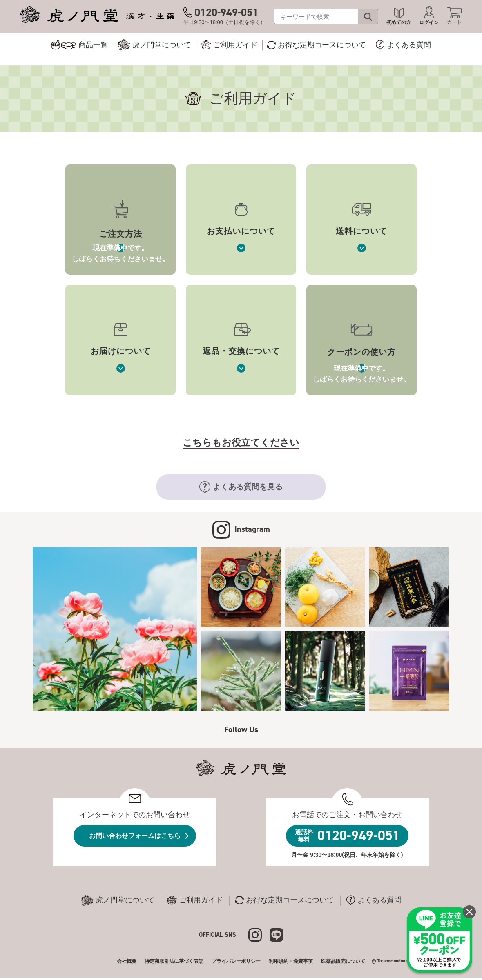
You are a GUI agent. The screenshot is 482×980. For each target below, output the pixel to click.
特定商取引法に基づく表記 (174, 961)
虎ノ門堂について (118, 900)
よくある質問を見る (241, 487)
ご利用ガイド (195, 900)
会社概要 (127, 961)
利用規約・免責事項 (291, 961)
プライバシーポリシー (236, 961)
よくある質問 (374, 900)
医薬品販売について (343, 961)
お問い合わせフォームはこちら (135, 836)
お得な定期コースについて (285, 900)
